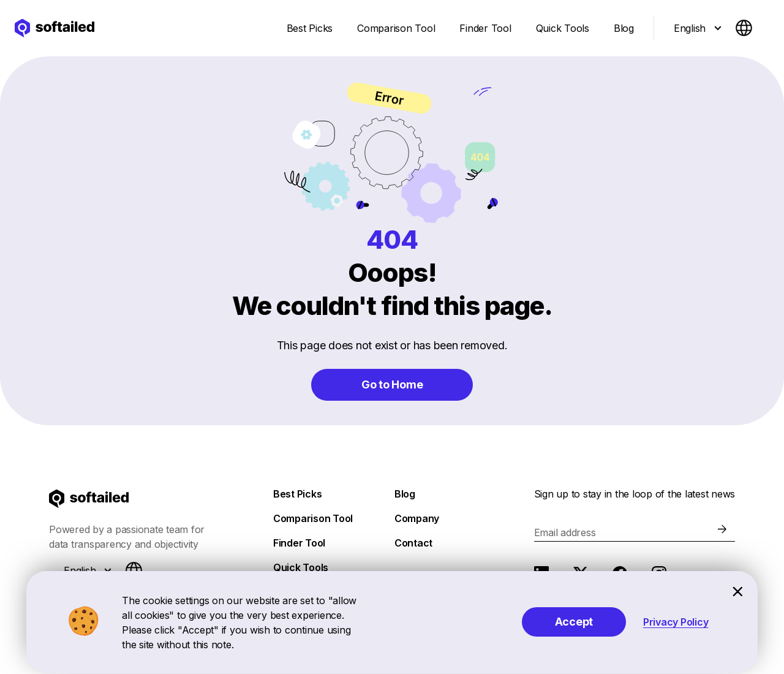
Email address (565, 532)
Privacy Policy (676, 622)
